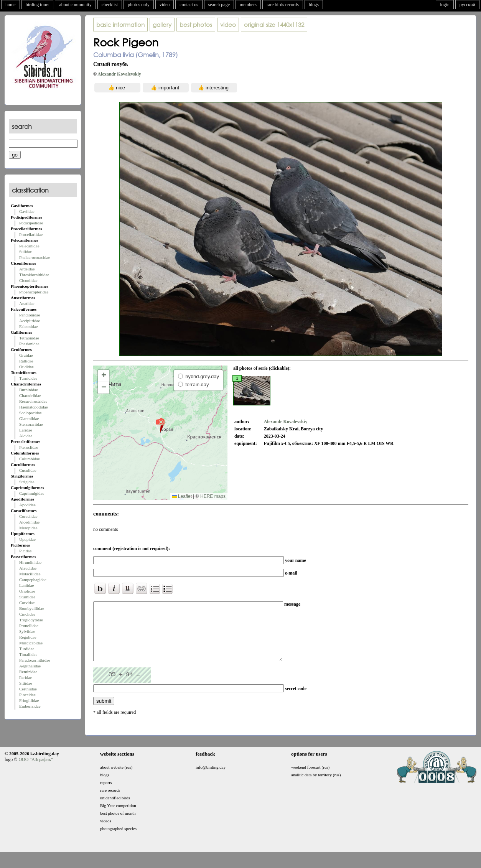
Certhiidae (28, 689)
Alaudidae (28, 568)
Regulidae (28, 637)
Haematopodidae (34, 407)
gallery (162, 25)
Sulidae (26, 252)
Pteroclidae (29, 447)
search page (219, 5)
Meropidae (28, 528)
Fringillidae (29, 700)
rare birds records (283, 5)
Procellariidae (31, 234)
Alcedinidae (29, 522)
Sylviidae (27, 631)
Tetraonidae (29, 338)
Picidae (25, 551)
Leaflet (182, 496)
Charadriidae (30, 395)
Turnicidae (28, 378)
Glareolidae (29, 418)
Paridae (26, 677)
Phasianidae (29, 344)
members (248, 5)
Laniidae (26, 585)
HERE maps (213, 496)
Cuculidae (28, 470)
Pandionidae (30, 315)
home (11, 5)
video (165, 5)
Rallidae (26, 361)
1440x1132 (274, 25)
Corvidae (27, 603)
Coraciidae (28, 516)
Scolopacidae (30, 413)
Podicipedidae (31, 223)
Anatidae (27, 303)
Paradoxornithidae (35, 660)
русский (467, 5)
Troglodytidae (31, 620)
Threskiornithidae (34, 275)
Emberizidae (30, 706)
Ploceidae (27, 695)
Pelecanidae (29, 246)
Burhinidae (29, 390)
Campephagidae (33, 580)
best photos (196, 25)
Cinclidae (27, 614)
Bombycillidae (32, 608)
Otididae (26, 367)
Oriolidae (27, 591)
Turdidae (27, 649)
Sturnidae (27, 597)
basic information (120, 25)
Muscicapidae (31, 643)
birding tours (38, 5)
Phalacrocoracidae (35, 257)
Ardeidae (27, 269)
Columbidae (30, 459)
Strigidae (27, 482)
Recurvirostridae (33, 401)
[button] (160, 425)
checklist (110, 5)
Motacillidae (30, 574)
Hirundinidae (30, 562)
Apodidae (27, 505)
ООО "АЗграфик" (35, 771)
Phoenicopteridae (34, 292)
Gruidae (26, 355)
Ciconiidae (28, 280)
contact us (189, 5)
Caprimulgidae (32, 493)
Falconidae (28, 326)
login (445, 5)
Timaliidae (28, 654)
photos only (138, 5)
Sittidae (26, 683)
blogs (314, 5)
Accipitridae (30, 321)
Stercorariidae (31, 424)
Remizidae (28, 672)
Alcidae (26, 436)
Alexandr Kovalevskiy (119, 74)
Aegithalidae (30, 666)
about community (75, 5)
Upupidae (27, 539)
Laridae (26, 430)
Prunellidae (29, 626)
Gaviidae (27, 211)
